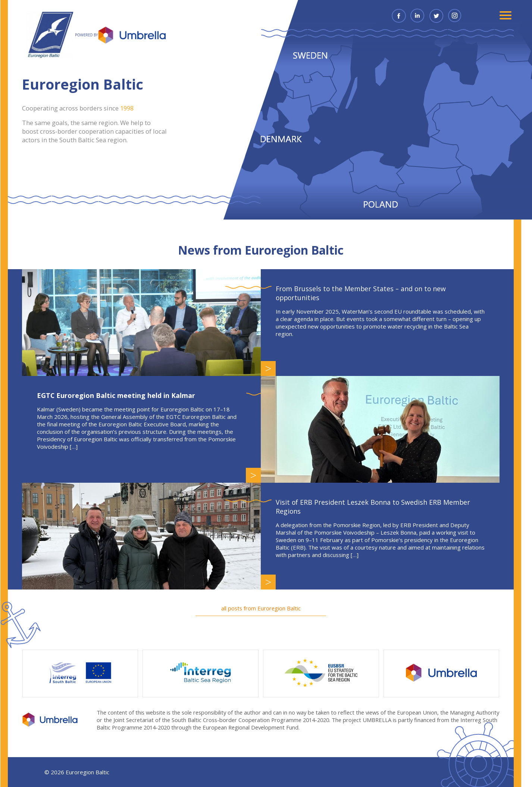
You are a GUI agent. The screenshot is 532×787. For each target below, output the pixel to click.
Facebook (404, 16)
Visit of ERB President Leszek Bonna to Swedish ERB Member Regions (379, 507)
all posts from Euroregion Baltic (266, 608)
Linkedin (423, 16)
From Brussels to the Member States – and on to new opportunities (367, 293)
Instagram (460, 16)
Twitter (441, 16)
